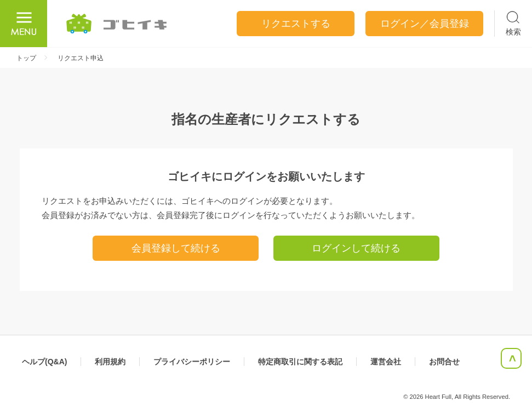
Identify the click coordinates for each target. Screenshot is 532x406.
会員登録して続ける (176, 248)
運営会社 (386, 362)
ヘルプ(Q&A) (44, 362)
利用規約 (110, 362)
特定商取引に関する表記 (300, 362)
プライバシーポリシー (192, 362)
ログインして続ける (356, 248)
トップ (26, 58)
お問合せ (444, 362)
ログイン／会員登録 (425, 24)
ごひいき (117, 24)
